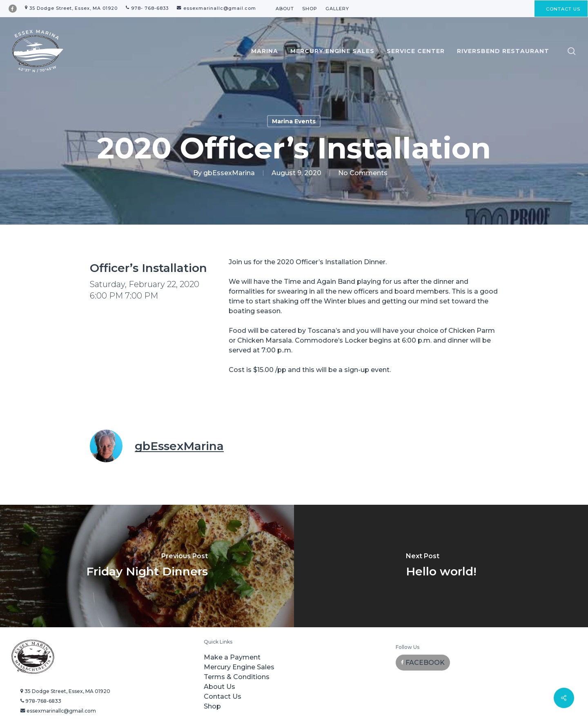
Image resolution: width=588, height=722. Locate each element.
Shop (212, 706)
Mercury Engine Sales (239, 667)
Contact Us (223, 696)
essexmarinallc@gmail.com (58, 711)
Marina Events (294, 121)
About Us (219, 687)
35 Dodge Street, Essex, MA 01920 (65, 691)
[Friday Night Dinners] (147, 566)
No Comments (362, 173)
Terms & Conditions (237, 677)
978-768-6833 (41, 701)
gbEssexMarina (229, 173)
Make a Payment (232, 657)
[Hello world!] (441, 566)
